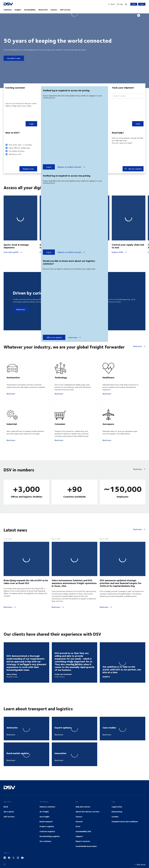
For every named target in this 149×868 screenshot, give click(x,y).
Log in (49, 167)
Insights (18, 10)
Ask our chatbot (133, 169)
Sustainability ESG (83, 831)
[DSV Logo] (13, 4)
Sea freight (44, 817)
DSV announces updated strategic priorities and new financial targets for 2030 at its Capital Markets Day (121, 583)
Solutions (8, 10)
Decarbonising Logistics (50, 836)
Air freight (44, 812)
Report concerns (83, 841)
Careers (54, 10)
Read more (21, 309)
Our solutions (45, 841)
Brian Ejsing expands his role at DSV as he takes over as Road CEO (26, 582)
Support (79, 836)
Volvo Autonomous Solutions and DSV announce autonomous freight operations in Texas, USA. (74, 583)
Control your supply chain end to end (128, 246)
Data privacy (117, 812)
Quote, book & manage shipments (16, 246)
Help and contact (83, 807)
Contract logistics (47, 831)
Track (142, 4)
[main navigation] (74, 10)
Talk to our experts (54, 337)
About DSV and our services (88, 812)
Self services (9, 817)
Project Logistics (47, 826)
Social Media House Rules (86, 846)
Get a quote (9, 812)
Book (134, 4)
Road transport (46, 821)
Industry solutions (47, 807)
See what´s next (14, 58)
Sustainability (30, 10)
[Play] (139, 15)
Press (78, 826)
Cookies (115, 817)
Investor (79, 821)
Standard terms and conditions (125, 821)
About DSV (43, 10)
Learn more (74, 337)
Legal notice (117, 807)
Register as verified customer (71, 167)
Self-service (65, 10)
